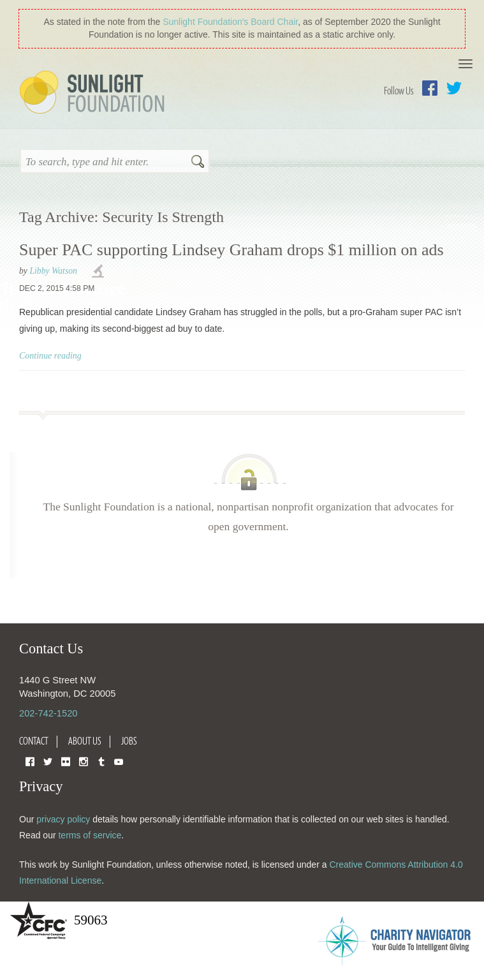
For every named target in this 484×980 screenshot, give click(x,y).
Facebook (430, 88)
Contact (34, 741)
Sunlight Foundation (94, 93)
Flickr (66, 761)
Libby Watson (53, 271)
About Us (85, 741)
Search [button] (198, 163)
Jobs (129, 741)
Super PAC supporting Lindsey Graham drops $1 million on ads (231, 250)
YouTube (119, 761)
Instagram (84, 761)
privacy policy (63, 819)
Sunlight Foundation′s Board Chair (230, 22)
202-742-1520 (48, 713)
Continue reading (50, 356)
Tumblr (101, 761)
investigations (99, 272)
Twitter (454, 88)
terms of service (90, 835)
